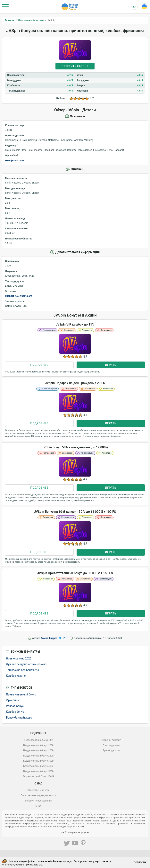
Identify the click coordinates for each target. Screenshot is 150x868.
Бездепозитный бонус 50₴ (38, 740)
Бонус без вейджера (19, 718)
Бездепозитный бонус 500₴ (39, 771)
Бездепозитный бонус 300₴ (39, 761)
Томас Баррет (49, 638)
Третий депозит (112, 750)
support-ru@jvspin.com (19, 296)
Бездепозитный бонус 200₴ (39, 750)
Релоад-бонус (15, 706)
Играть (111, 365)
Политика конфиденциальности (39, 795)
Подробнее (39, 365)
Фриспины (13, 700)
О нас (39, 806)
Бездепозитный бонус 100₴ (39, 745)
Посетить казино (75, 66)
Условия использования (38, 801)
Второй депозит (112, 745)
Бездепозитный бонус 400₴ (39, 766)
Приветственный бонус (21, 694)
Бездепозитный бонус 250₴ (39, 756)
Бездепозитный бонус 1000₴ (38, 776)
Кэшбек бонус (15, 712)
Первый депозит (112, 740)
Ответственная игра (39, 790)
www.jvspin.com (14, 160)
